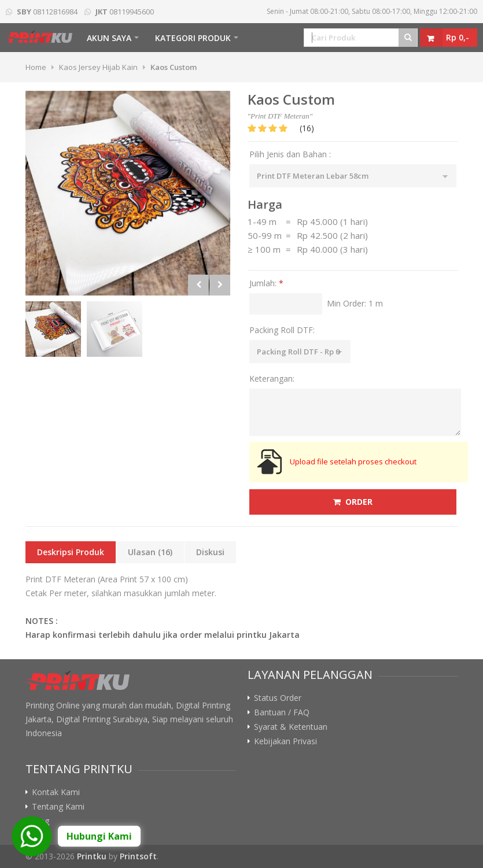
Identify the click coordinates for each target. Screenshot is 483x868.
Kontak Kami (56, 792)
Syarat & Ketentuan (291, 727)
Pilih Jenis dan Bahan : (290, 154)
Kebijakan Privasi (285, 741)
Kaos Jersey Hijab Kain (98, 67)
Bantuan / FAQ (282, 712)
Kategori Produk (193, 38)
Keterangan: (272, 378)
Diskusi (210, 552)
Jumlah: (266, 283)
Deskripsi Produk (71, 552)
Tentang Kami (58, 807)
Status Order (278, 698)
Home (36, 67)
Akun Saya (109, 38)
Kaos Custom (174, 67)
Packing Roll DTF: (282, 330)
